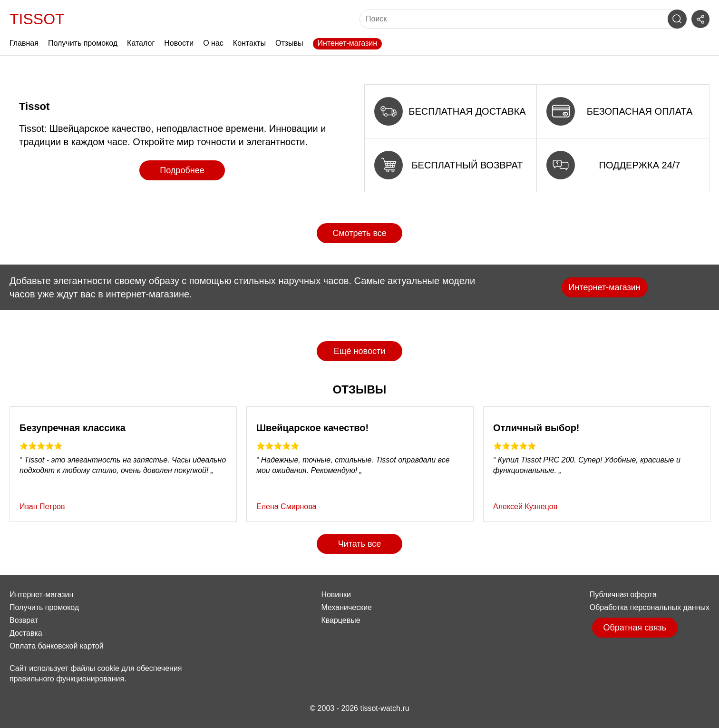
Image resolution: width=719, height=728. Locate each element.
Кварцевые (340, 620)
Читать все (360, 544)
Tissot (37, 19)
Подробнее (182, 170)
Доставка (26, 633)
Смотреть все (359, 233)
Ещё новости (359, 351)
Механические (346, 607)
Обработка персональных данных (650, 607)
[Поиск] (516, 19)
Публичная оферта (623, 595)
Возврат (24, 620)
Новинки (336, 595)
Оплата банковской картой (57, 646)
